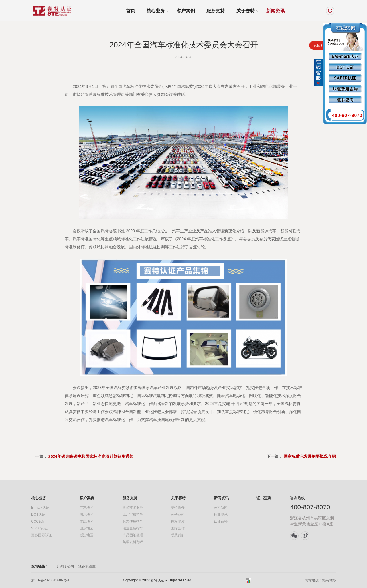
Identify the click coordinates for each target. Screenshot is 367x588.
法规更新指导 (133, 528)
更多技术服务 (133, 508)
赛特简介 (178, 508)
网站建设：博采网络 (320, 580)
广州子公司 (66, 566)
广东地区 (86, 508)
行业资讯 (221, 514)
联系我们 (178, 535)
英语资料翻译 (133, 542)
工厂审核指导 (133, 514)
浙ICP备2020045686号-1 (50, 580)
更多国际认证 (42, 535)
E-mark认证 (40, 508)
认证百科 (221, 521)
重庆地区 (86, 521)
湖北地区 (86, 514)
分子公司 (178, 514)
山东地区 (86, 528)
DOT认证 (38, 514)
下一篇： (301, 456)
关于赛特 (246, 11)
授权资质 (178, 521)
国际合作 (178, 528)
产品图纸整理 (133, 535)
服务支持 (216, 11)
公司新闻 (221, 508)
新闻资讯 (275, 11)
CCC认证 (38, 521)
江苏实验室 (87, 566)
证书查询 (264, 498)
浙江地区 (86, 535)
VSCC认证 (39, 528)
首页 (131, 11)
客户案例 (186, 11)
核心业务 (156, 11)
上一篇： (82, 456)
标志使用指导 (133, 521)
